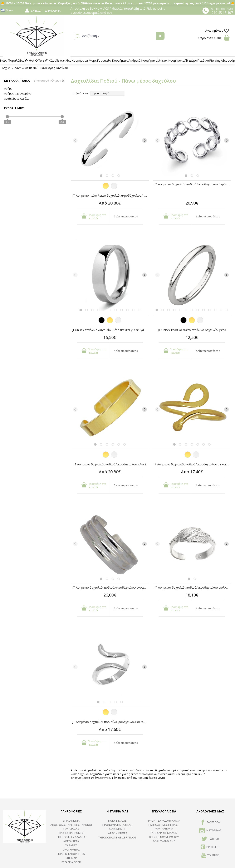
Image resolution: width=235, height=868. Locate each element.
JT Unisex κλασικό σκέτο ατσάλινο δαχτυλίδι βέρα (192, 330)
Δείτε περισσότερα (126, 216)
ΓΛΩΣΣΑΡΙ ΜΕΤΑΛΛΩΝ (164, 833)
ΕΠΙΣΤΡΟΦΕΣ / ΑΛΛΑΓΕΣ (71, 837)
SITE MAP (71, 858)
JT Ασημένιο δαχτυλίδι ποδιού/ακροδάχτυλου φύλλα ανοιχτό (193, 587)
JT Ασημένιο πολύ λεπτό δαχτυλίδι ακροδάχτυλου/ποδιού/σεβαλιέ (111, 195)
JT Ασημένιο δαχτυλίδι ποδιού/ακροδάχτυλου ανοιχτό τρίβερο (111, 587)
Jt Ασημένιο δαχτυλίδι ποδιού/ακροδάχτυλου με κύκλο (192, 464)
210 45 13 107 (222, 13)
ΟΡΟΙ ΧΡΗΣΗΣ (71, 849)
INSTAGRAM (210, 831)
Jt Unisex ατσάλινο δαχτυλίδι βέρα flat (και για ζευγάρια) (111, 330)
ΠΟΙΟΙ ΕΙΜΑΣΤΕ (117, 821)
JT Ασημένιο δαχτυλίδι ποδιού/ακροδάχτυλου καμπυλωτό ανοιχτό (111, 722)
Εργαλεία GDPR (71, 862)
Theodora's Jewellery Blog (117, 837)
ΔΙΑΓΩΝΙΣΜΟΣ (117, 829)
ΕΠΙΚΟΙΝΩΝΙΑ (71, 821)
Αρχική (6, 68)
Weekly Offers (117, 833)
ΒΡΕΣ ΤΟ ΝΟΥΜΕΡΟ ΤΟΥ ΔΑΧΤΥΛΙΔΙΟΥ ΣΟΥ (164, 839)
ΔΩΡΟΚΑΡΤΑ (71, 841)
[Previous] (75, 140)
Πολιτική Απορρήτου (71, 854)
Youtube (210, 856)
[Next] (145, 140)
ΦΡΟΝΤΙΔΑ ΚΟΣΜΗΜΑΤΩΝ (164, 821)
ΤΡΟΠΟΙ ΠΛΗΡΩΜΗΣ (71, 833)
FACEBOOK (210, 823)
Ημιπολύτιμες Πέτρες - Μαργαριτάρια (164, 827)
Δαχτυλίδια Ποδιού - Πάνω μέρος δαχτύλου (41, 68)
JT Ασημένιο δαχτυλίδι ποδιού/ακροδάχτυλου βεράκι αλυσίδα (193, 184)
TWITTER (210, 839)
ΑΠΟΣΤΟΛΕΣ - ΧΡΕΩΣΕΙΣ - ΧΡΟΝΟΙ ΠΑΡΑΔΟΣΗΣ (71, 827)
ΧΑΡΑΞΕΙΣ (71, 845)
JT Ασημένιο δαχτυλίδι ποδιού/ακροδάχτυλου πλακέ (110, 464)
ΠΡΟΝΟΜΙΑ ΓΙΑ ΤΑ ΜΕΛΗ (117, 825)
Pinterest (210, 847)
